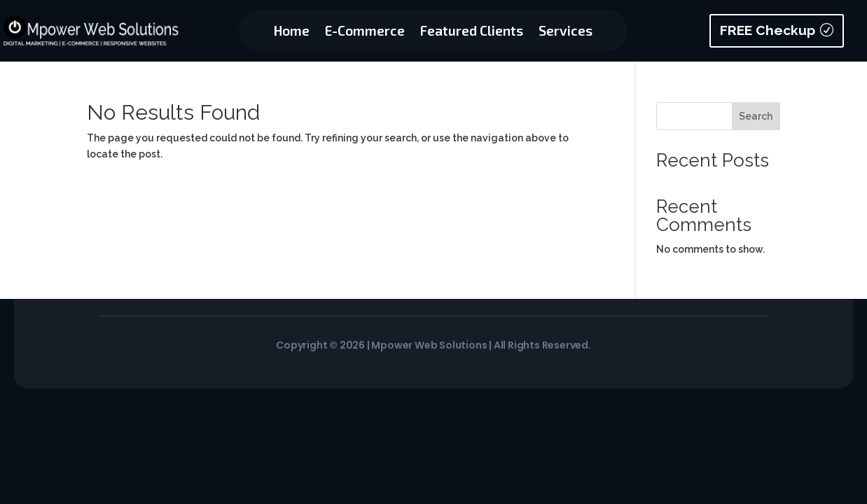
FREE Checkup (768, 30)
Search (756, 116)
